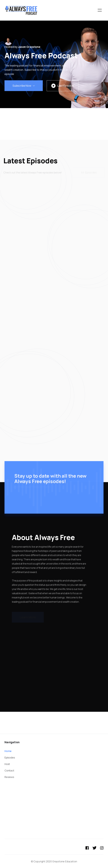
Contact (9, 770)
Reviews (9, 777)
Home (8, 751)
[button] (100, 10)
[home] (21, 10)
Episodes (10, 757)
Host (7, 764)
